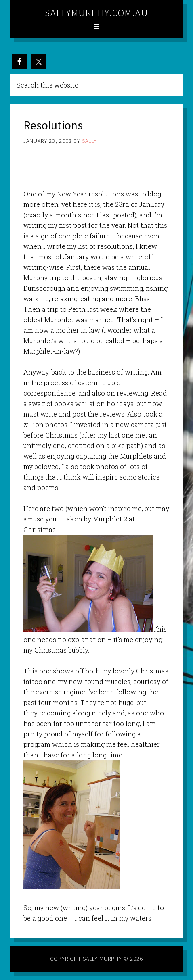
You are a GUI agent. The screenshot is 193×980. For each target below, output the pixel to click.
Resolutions (53, 125)
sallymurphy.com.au (96, 13)
